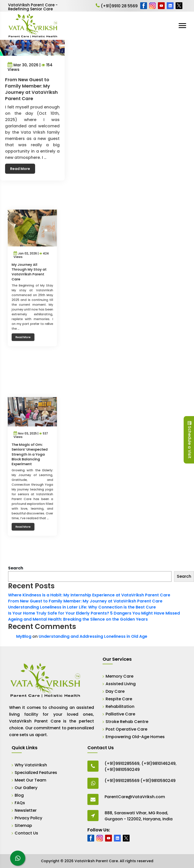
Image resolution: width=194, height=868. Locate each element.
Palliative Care (120, 714)
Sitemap (23, 826)
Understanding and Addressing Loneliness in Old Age (93, 636)
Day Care (115, 691)
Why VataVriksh (31, 765)
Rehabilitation (120, 706)
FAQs (20, 803)
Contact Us (26, 833)
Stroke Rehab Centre (127, 722)
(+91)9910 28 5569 (117, 6)
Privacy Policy (28, 818)
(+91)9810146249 (159, 763)
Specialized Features (36, 773)
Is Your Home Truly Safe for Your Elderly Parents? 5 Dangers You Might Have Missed (94, 613)
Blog (19, 795)
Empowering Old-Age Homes (135, 737)
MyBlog (24, 636)
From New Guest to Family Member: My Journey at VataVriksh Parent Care (85, 601)
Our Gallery (26, 788)
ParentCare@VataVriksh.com (135, 797)
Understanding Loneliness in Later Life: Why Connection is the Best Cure (82, 607)
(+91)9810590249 (122, 770)
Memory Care (119, 676)
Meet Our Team (30, 780)
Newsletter (26, 810)
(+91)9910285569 (122, 763)
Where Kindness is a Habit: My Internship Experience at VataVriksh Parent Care (89, 595)
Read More (21, 165)
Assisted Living (121, 684)
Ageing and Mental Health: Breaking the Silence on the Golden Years (78, 619)
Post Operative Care (126, 729)
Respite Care (119, 699)
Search (16, 568)
